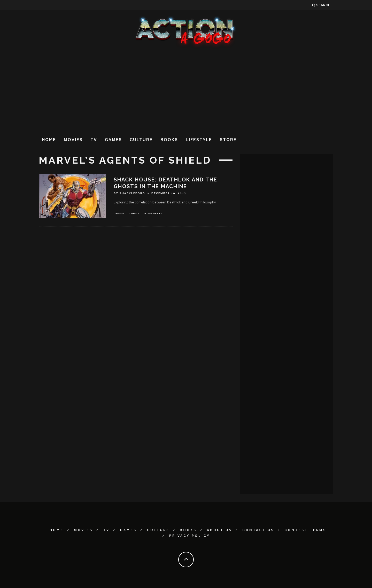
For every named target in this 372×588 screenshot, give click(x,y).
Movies (73, 140)
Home (49, 140)
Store (228, 140)
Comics (134, 214)
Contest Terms (305, 530)
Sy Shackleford (129, 193)
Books (169, 140)
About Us (219, 530)
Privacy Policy (190, 536)
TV (94, 140)
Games (113, 140)
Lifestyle (199, 140)
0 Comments (153, 214)
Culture (141, 140)
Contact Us (258, 530)
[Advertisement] (186, 90)
